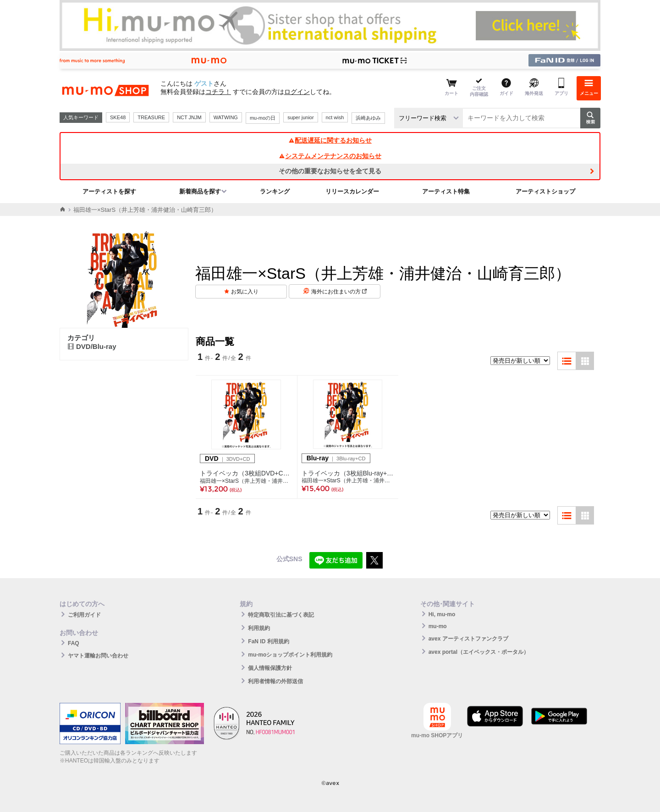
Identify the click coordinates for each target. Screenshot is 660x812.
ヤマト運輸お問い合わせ (98, 656)
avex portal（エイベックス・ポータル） (479, 652)
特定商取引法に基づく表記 (281, 615)
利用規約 (259, 628)
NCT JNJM (189, 117)
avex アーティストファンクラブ (468, 639)
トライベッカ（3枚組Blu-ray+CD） (348, 473)
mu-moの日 (263, 118)
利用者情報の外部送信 (275, 681)
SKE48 (118, 117)
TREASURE (151, 117)
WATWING (226, 117)
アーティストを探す (109, 191)
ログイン (297, 92)
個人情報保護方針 (270, 668)
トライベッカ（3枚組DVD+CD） (246, 473)
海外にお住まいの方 (339, 292)
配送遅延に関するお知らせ (330, 140)
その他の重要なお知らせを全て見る (330, 171)
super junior (300, 117)
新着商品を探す (200, 191)
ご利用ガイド (84, 615)
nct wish (335, 117)
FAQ (74, 643)
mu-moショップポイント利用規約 (290, 655)
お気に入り (245, 292)
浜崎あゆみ (368, 118)
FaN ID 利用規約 (268, 641)
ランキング (275, 191)
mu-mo (438, 626)
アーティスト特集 (446, 191)
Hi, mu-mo (442, 614)
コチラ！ (218, 92)
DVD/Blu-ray (92, 346)
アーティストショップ (545, 191)
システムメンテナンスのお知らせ (330, 156)
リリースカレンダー (352, 191)
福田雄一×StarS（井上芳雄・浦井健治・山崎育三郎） (246, 481)
